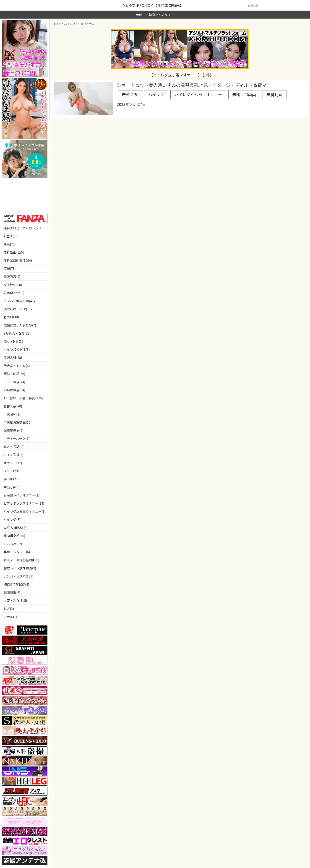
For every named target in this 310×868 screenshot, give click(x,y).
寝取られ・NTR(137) (19, 309)
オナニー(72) (13, 463)
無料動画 (243, 92)
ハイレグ (148, 92)
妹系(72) (10, 244)
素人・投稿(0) (14, 447)
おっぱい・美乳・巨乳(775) (23, 398)
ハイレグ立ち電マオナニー (182, 92)
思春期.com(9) (14, 293)
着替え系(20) (13, 406)
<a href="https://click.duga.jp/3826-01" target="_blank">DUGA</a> (25, 196)
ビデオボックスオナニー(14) (24, 503)
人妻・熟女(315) (15, 600)
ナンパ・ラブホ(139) (18, 576)
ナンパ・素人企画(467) (20, 301)
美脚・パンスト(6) (17, 552)
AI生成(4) (10, 236)
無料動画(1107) (15, 252)
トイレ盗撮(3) (14, 455)
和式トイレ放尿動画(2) (20, 568)
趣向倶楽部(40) (14, 536)
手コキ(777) (12, 479)
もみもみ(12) (13, 544)
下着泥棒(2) (12, 414)
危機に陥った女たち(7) (20, 325)
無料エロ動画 (219, 92)
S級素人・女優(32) (17, 333)
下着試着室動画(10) (18, 422)
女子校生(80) (13, 285)
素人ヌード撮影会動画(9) (21, 560)
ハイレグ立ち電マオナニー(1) (25, 511)
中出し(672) (12, 487)
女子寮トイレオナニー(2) (21, 495)
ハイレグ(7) (12, 519)
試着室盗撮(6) (14, 430)
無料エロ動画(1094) (18, 260)
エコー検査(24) (14, 382)
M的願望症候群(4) (16, 584)
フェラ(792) (12, 471)
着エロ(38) (11, 317)
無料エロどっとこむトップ (23, 228)
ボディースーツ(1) (17, 438)
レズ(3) (9, 608)
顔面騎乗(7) (12, 592)
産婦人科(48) (13, 357)
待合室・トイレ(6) (17, 366)
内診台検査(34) (14, 390)
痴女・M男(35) (14, 341)
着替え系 (127, 92)
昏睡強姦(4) (12, 276)
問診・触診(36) (14, 374)
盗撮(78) (10, 268)
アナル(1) (10, 617)
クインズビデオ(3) (17, 349)
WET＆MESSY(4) (16, 528)
